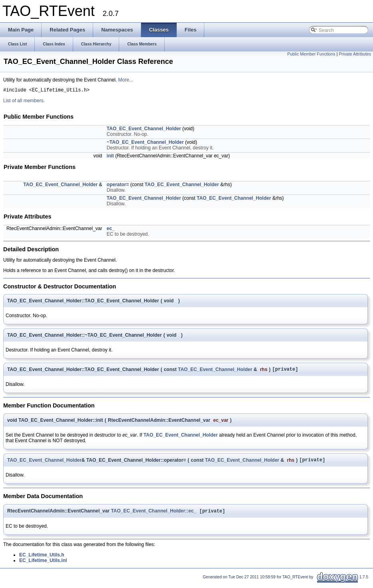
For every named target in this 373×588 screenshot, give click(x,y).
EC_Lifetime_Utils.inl (43, 565)
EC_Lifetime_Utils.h (42, 559)
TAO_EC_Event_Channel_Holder (144, 130)
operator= (118, 186)
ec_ (111, 230)
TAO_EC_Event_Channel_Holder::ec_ (154, 515)
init (110, 157)
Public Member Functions (311, 54)
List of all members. (24, 102)
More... (125, 80)
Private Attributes (355, 54)
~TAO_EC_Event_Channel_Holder (145, 143)
